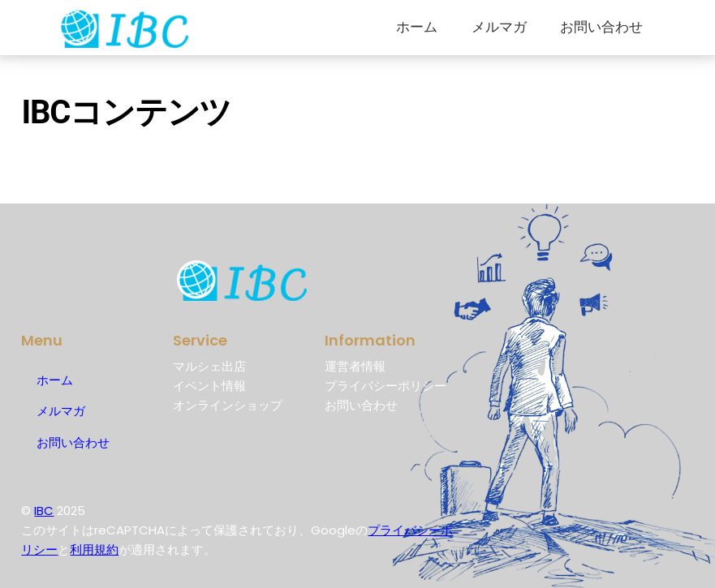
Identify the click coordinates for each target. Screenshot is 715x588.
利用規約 (94, 549)
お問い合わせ (601, 27)
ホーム (417, 27)
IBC (44, 511)
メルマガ (499, 27)
